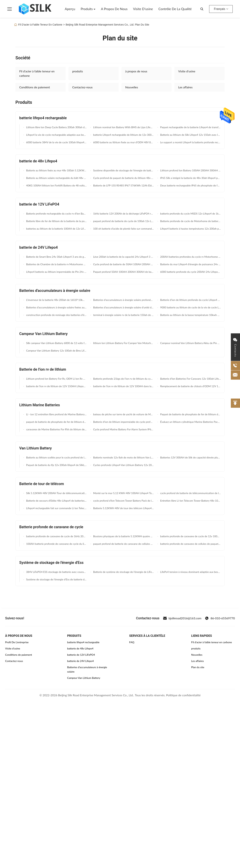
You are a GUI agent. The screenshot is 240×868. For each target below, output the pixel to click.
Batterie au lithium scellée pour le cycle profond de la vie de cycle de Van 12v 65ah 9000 (56, 457)
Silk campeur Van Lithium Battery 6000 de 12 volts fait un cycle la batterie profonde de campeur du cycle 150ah (56, 343)
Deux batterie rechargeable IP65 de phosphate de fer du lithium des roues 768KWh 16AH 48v (190, 185)
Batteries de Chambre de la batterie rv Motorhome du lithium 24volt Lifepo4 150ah (56, 264)
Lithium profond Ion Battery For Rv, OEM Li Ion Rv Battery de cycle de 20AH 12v (56, 379)
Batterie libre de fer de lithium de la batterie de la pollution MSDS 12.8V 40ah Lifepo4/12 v (56, 221)
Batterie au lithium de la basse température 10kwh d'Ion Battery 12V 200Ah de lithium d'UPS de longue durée (190, 315)
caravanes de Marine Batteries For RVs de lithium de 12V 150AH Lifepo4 (56, 429)
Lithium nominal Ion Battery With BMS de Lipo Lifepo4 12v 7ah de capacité (123, 127)
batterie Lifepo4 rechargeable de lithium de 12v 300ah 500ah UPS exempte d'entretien (123, 135)
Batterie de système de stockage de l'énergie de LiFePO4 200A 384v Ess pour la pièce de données (123, 572)
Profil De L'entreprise (17, 642)
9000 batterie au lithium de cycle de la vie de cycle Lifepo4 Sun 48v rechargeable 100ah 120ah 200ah (190, 307)
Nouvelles (132, 87)
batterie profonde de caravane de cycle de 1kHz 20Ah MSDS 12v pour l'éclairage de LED (56, 536)
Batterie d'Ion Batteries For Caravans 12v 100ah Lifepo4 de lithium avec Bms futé (190, 379)
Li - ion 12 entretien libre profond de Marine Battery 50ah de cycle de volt (56, 414)
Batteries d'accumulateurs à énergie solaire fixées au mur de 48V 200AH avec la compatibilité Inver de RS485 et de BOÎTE (56, 307)
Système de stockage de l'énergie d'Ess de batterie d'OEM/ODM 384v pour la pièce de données (56, 579)
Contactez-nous (82, 87)
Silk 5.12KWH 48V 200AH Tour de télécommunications (56, 493)
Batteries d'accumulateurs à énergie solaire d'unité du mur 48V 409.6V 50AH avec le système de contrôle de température (123, 307)
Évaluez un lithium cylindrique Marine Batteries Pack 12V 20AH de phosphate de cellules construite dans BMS (190, 422)
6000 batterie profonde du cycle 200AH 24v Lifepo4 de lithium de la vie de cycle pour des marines (190, 272)
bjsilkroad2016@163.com (182, 618)
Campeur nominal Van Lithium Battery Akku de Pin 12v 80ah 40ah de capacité (190, 343)
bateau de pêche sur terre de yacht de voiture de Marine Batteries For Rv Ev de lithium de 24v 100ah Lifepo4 (123, 414)
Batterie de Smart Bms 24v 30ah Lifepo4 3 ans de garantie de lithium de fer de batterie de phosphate (56, 257)
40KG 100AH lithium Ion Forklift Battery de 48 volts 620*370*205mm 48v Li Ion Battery (56, 185)
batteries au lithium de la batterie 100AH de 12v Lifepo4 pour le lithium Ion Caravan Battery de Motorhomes (56, 229)
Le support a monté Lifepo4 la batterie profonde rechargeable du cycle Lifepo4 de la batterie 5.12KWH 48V (190, 142)
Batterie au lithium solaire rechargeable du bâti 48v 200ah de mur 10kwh (56, 178)
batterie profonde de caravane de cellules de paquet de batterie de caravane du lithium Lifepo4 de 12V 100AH (190, 544)
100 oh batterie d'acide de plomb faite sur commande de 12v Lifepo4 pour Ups (123, 229)
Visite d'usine (143, 9)
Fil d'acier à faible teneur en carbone (37, 73)
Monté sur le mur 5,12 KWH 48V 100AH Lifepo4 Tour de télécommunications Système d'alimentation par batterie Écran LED (123, 493)
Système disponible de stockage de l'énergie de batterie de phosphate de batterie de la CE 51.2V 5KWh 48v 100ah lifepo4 (123, 170)
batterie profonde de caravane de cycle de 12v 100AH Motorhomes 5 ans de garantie (190, 536)
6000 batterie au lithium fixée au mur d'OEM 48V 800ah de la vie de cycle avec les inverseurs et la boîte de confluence (123, 142)
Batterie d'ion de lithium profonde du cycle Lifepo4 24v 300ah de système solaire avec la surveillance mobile (190, 300)
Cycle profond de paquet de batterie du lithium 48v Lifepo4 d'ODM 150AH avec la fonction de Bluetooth (123, 178)
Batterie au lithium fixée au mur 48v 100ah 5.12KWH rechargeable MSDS (56, 170)
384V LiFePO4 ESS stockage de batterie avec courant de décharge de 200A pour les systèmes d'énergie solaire (56, 572)
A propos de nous (114, 9)
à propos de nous (136, 71)
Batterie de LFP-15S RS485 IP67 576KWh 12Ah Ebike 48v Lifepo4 (123, 185)
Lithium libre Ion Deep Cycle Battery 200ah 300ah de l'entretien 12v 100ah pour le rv (56, 127)
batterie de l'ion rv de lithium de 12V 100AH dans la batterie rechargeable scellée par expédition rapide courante (123, 386)
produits (78, 71)
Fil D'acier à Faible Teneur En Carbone (40, 25)
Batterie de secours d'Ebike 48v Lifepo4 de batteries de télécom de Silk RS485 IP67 (56, 501)
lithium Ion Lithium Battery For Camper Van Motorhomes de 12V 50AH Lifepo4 (123, 343)
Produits (87, 9)
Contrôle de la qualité (175, 9)
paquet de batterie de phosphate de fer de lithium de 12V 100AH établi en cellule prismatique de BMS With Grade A (56, 422)
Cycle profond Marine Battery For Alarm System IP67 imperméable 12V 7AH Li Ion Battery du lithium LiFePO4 (123, 429)
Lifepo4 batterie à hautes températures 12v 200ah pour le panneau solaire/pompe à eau (190, 229)
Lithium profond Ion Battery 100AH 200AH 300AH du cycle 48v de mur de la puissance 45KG (190, 170)
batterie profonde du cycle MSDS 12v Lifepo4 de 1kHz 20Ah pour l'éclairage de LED (190, 214)
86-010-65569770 (220, 618)
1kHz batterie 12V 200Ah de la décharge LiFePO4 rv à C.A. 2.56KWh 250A (123, 214)
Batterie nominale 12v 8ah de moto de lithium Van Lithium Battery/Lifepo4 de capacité (123, 457)
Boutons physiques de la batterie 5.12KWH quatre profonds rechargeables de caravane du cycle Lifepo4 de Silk (123, 536)
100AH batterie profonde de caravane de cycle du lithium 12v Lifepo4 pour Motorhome (56, 544)
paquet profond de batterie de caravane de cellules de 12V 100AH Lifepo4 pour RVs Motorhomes (123, 544)
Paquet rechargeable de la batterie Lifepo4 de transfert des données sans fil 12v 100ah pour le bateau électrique (190, 127)
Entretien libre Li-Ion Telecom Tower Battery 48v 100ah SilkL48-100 (190, 501)
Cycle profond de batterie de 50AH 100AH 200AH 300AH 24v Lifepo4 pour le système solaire (123, 264)
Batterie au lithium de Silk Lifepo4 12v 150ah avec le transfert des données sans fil (190, 135)
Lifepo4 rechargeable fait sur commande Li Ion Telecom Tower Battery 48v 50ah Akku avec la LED (56, 508)
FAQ (132, 642)
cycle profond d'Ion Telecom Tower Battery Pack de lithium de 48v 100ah (123, 501)
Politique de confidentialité (183, 695)
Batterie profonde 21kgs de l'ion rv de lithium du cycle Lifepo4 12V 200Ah (123, 379)
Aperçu (70, 9)
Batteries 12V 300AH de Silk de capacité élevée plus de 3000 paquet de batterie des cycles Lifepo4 (190, 457)
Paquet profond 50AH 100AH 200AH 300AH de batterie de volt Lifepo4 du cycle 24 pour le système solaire (123, 272)
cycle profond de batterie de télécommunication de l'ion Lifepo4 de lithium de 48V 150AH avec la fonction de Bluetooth (190, 493)
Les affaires (185, 87)
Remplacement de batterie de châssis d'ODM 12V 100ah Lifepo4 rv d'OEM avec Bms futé (190, 386)
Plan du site (198, 667)
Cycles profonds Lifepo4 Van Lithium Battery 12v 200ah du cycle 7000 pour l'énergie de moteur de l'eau (123, 465)
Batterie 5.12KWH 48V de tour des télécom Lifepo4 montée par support (123, 508)
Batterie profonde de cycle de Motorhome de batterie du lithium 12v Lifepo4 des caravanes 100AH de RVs (190, 221)
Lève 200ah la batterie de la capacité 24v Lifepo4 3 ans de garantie (123, 257)
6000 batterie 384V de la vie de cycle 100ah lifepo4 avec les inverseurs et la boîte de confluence (56, 142)
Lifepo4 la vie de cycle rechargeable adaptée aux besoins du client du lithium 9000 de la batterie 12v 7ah (56, 135)
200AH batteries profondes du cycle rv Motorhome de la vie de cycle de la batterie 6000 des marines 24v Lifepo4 (190, 257)
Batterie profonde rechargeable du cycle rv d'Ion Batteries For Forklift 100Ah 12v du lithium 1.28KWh (56, 214)
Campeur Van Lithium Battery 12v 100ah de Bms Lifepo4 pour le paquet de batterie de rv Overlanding (56, 351)
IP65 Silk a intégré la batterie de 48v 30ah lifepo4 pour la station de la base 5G (190, 178)
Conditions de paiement (35, 87)
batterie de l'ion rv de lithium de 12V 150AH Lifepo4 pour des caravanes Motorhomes (56, 386)
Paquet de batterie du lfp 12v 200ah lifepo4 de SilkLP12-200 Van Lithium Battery (56, 465)
